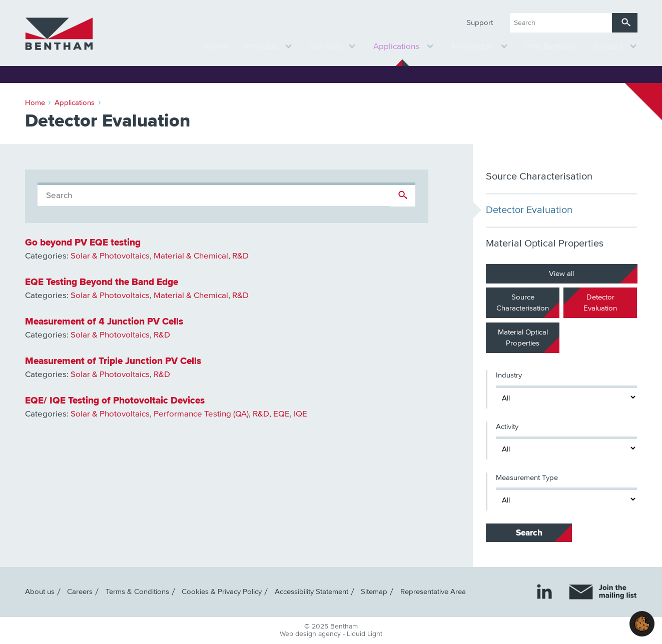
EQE (281, 414)
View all (561, 273)
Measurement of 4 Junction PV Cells (104, 321)
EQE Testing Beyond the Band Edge (102, 282)
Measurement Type (527, 478)
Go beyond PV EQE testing (83, 242)
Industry (509, 375)
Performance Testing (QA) (201, 414)
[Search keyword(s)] (561, 23)
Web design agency (311, 634)
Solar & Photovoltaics (110, 256)
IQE (300, 414)
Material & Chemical (191, 256)
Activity (507, 427)
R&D (240, 256)
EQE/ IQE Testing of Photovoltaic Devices (115, 400)
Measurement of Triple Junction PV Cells (113, 361)
